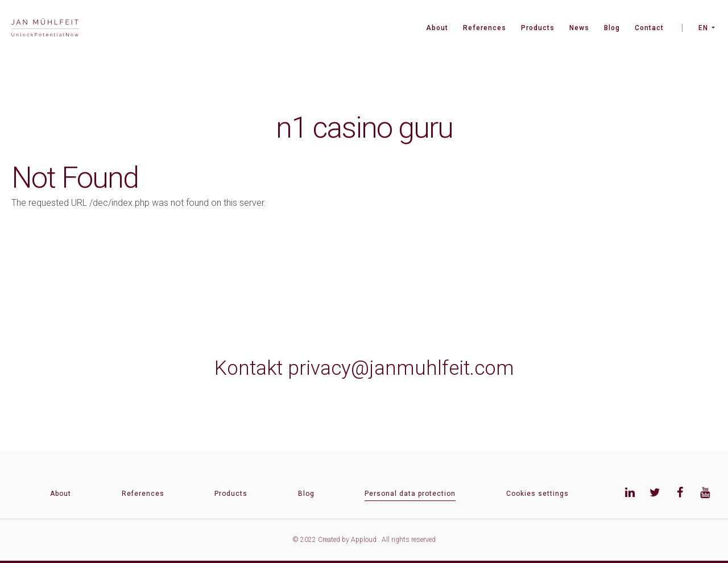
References (485, 28)
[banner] (45, 29)
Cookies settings (537, 494)
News (579, 28)
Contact (649, 28)
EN (703, 28)
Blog (612, 28)
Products (538, 28)
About (437, 28)
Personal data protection (410, 494)
